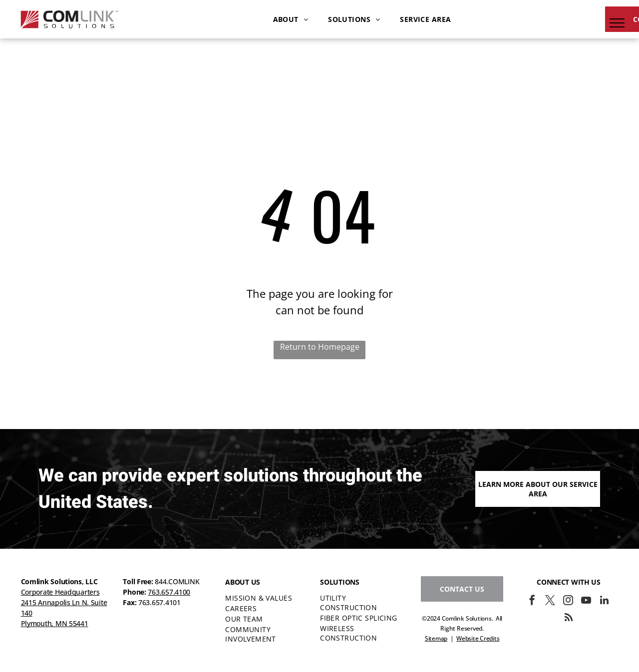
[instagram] (568, 601)
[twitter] (550, 601)
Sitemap (436, 638)
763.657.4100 (169, 592)
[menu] (617, 23)
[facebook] (532, 601)
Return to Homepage (320, 347)
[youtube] (586, 601)
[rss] (569, 619)
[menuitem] (291, 19)
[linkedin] (604, 601)
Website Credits (478, 638)
